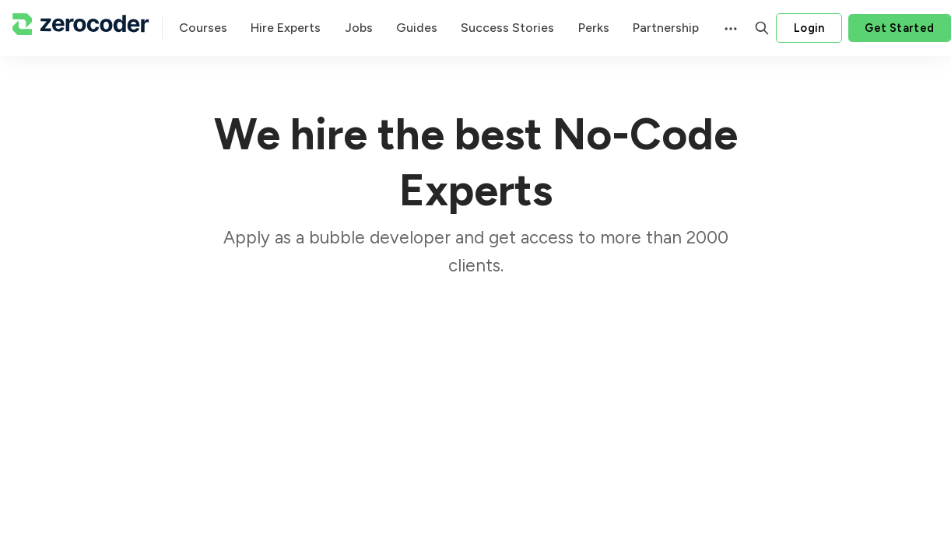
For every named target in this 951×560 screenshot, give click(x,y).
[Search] (762, 28)
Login (809, 28)
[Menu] (729, 28)
